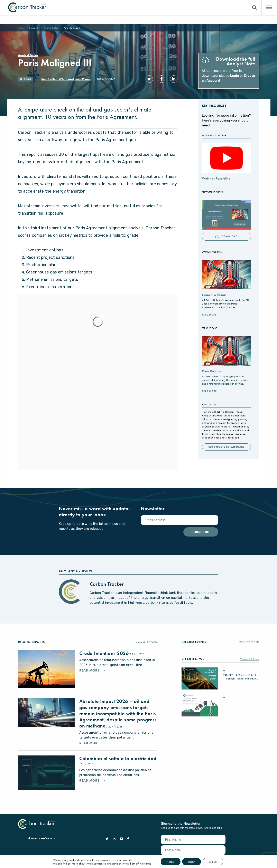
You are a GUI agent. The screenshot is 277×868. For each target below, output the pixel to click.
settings (146, 864)
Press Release (212, 370)
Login (235, 76)
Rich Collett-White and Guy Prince (66, 79)
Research (34, 28)
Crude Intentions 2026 (105, 652)
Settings (213, 862)
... (224, 669)
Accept (170, 862)
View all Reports (146, 641)
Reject (192, 862)
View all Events (249, 641)
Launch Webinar (214, 294)
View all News (250, 658)
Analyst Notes (51, 28)
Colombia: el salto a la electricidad (118, 758)
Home (21, 28)
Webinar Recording (216, 178)
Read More (209, 314)
